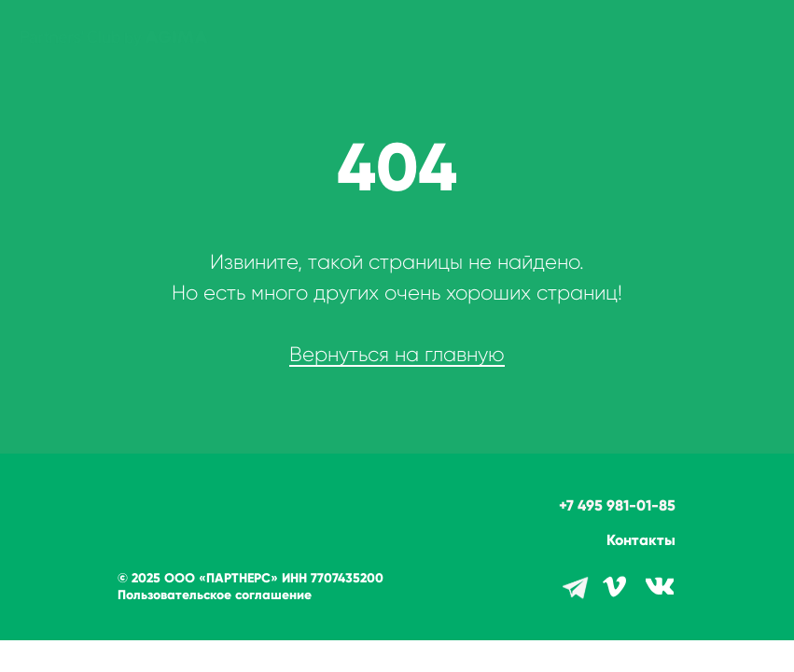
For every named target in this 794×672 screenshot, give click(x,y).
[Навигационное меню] (762, 37)
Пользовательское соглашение (215, 595)
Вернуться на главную (397, 354)
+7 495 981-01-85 (617, 505)
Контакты (641, 540)
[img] (660, 586)
